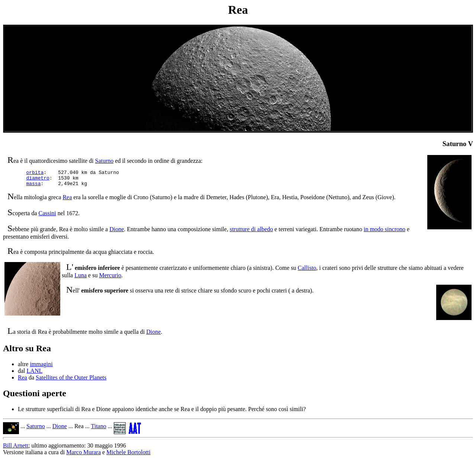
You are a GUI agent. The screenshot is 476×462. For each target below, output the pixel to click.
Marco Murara (83, 455)
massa (33, 187)
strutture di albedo (251, 232)
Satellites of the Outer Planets (71, 381)
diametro (38, 180)
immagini (41, 367)
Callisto (307, 271)
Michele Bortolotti (128, 455)
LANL (35, 374)
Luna (81, 279)
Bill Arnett (16, 449)
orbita (35, 173)
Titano (98, 429)
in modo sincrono (385, 232)
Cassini (47, 217)
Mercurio (110, 279)
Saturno (104, 161)
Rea (67, 201)
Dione (117, 232)
